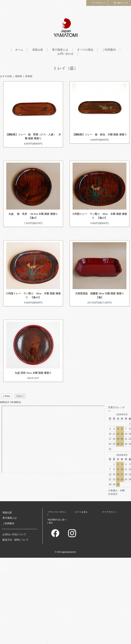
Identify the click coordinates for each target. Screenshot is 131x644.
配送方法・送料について (15, 540)
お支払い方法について (14, 534)
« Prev (6, 396)
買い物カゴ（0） (120, 3)
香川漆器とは (60, 50)
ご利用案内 (109, 50)
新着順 (29, 76)
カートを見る (81, 512)
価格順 (19, 76)
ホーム (19, 50)
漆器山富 (38, 50)
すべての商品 (85, 50)
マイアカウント (97, 3)
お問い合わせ (65, 54)
